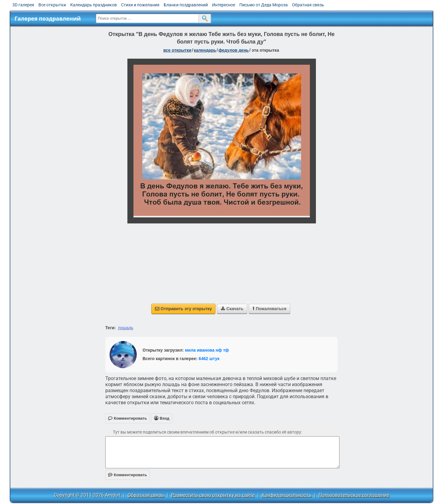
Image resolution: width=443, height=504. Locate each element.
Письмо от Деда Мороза (264, 5)
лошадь (126, 328)
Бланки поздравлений (186, 5)
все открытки (177, 50)
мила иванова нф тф (207, 350)
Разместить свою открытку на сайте (213, 495)
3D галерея (23, 5)
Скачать (232, 309)
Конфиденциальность (287, 495)
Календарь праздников (94, 5)
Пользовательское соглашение (354, 495)
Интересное (224, 5)
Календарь (205, 50)
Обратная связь (308, 5)
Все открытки (52, 5)
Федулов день (234, 50)
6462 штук (209, 359)
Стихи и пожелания (140, 5)
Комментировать (128, 475)
